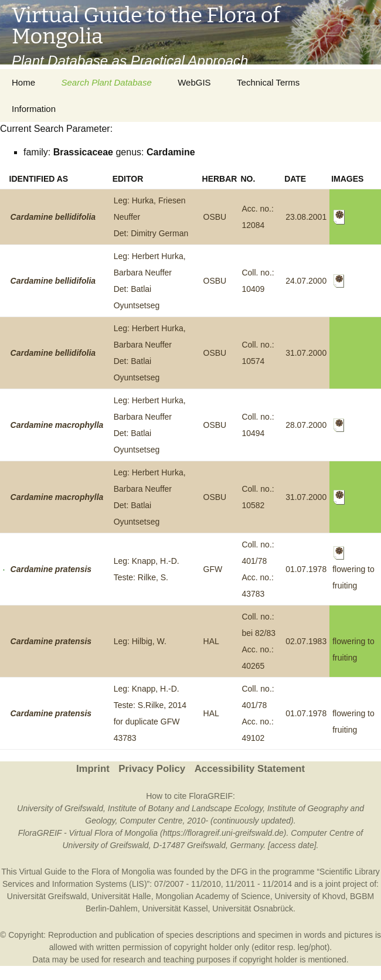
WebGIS (194, 82)
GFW (213, 569)
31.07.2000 (306, 353)
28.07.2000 (306, 425)
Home (23, 82)
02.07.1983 (306, 641)
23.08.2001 (306, 217)
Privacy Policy (152, 769)
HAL (211, 641)
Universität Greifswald (47, 896)
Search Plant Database (106, 82)
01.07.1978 (306, 569)
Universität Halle (121, 896)
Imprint (93, 769)
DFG (239, 872)
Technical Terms (268, 82)
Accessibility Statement (250, 769)
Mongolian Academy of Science (212, 896)
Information (34, 109)
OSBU (215, 217)
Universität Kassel (175, 908)
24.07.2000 (306, 281)
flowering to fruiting (353, 569)
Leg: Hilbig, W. (140, 641)
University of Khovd (310, 896)
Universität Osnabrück (253, 908)
